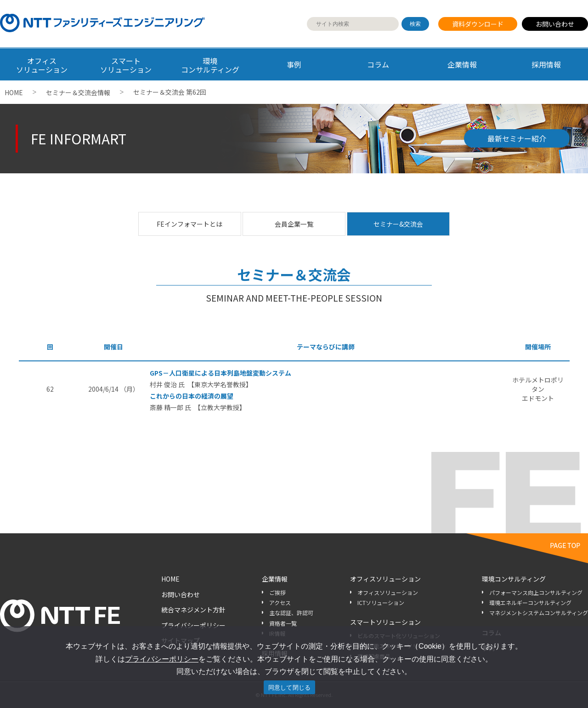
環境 (210, 65)
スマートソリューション (385, 622)
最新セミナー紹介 (517, 138)
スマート (126, 65)
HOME (14, 92)
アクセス (280, 602)
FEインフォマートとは (189, 224)
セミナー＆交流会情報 (78, 92)
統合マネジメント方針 (193, 610)
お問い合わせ (555, 24)
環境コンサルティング (514, 579)
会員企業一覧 (294, 224)
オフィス (42, 65)
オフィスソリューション (385, 579)
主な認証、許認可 (291, 613)
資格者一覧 (283, 623)
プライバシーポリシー (193, 625)
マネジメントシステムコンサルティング (539, 613)
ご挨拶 (277, 592)
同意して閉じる (290, 688)
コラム (378, 64)
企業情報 (462, 64)
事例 (294, 64)
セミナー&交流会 (398, 224)
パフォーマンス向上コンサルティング (536, 592)
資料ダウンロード (478, 24)
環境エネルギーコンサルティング (530, 602)
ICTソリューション (381, 602)
